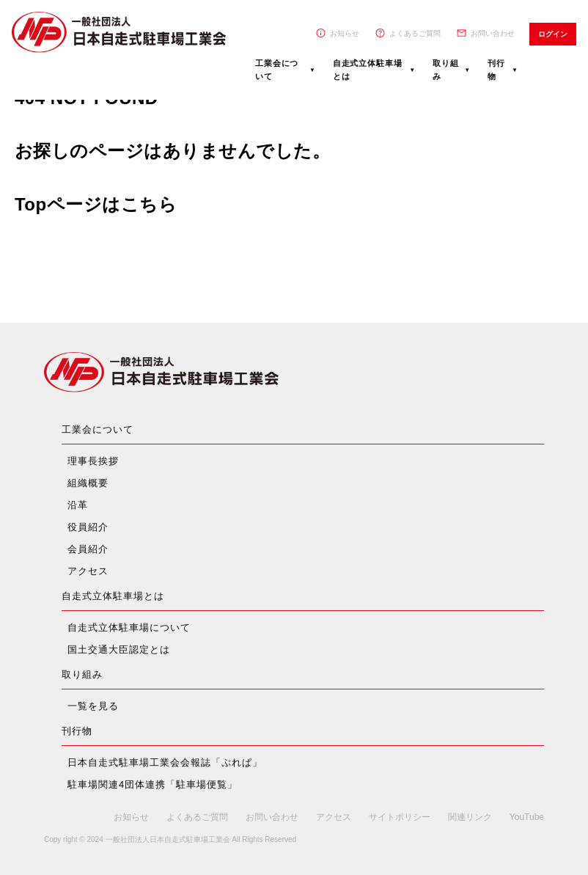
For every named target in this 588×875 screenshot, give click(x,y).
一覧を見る (93, 706)
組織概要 (88, 483)
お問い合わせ (493, 33)
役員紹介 (88, 527)
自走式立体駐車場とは (368, 70)
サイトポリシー (400, 817)
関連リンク (470, 817)
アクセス (88, 571)
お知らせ (345, 33)
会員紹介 (88, 549)
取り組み (445, 70)
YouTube (527, 817)
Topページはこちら (96, 204)
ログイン (553, 34)
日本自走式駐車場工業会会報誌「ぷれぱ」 (165, 762)
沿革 (78, 505)
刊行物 (496, 70)
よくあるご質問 (415, 33)
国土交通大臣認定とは (119, 649)
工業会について (277, 70)
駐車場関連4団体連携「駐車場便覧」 (152, 784)
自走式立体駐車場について (129, 627)
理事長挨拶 (93, 461)
